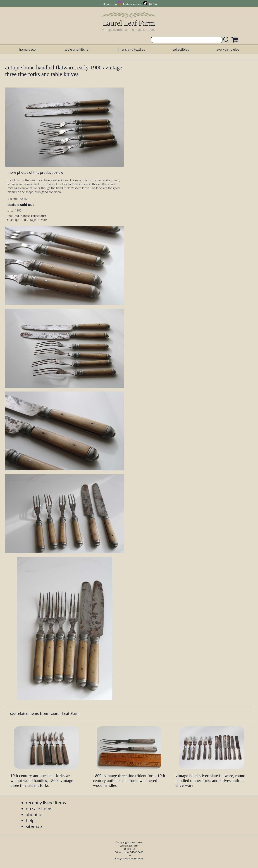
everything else (228, 49)
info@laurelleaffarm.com (129, 859)
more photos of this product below (35, 172)
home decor (28, 49)
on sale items (39, 809)
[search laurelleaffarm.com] (227, 40)
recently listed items (46, 803)
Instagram (130, 4)
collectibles (181, 49)
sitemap (34, 826)
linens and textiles (131, 49)
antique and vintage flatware (29, 220)
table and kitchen (77, 49)
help (30, 820)
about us (35, 814)
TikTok (153, 4)
